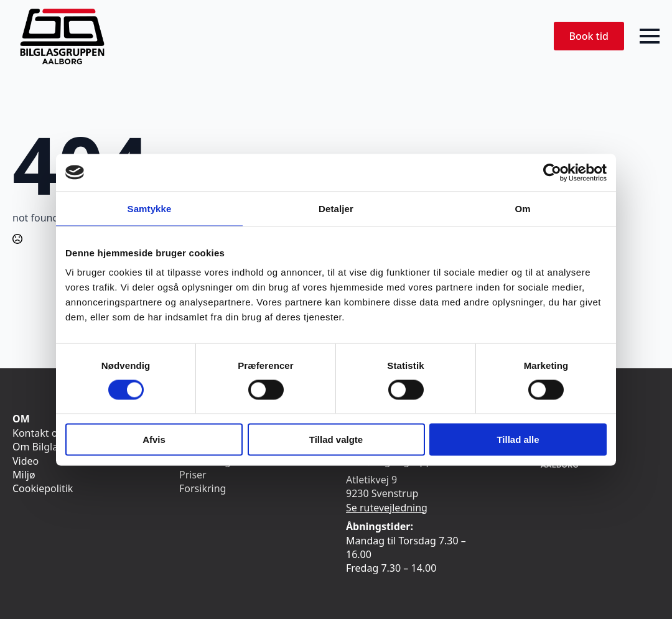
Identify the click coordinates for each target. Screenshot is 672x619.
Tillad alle (518, 440)
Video (26, 461)
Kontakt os (37, 433)
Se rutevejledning (387, 508)
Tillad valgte (336, 440)
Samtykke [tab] (150, 208)
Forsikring (203, 488)
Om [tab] (522, 208)
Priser (193, 475)
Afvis (154, 440)
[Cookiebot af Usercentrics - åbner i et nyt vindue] (552, 172)
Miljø (24, 475)
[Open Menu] (650, 36)
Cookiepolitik (43, 488)
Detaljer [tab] (336, 208)
